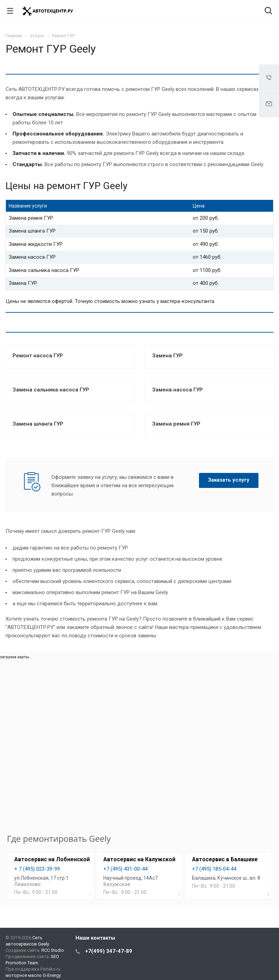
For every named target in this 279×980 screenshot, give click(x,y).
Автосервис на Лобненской (52, 859)
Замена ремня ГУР (176, 424)
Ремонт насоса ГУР (38, 356)
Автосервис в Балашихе (225, 859)
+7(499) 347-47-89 (109, 951)
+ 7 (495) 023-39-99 (37, 869)
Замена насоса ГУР (177, 390)
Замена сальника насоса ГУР (51, 390)
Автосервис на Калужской (139, 859)
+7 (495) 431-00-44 (125, 869)
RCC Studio (53, 950)
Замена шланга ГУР (38, 424)
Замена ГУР (167, 356)
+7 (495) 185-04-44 (214, 869)
